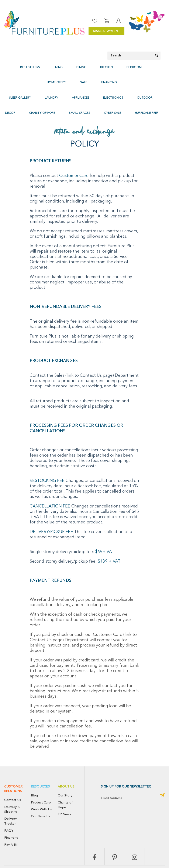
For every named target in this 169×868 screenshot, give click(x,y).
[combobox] (134, 56)
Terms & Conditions (129, 859)
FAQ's (9, 810)
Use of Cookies (155, 859)
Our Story (65, 775)
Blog (34, 775)
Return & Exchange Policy (119, 854)
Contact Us (13, 779)
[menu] (84, 70)
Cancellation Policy (150, 854)
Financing (11, 817)
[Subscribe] (162, 775)
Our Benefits (41, 796)
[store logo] (44, 23)
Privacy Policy (105, 859)
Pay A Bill (11, 824)
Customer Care (74, 155)
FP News (64, 794)
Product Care (41, 782)
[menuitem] (21, 65)
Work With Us (41, 789)
